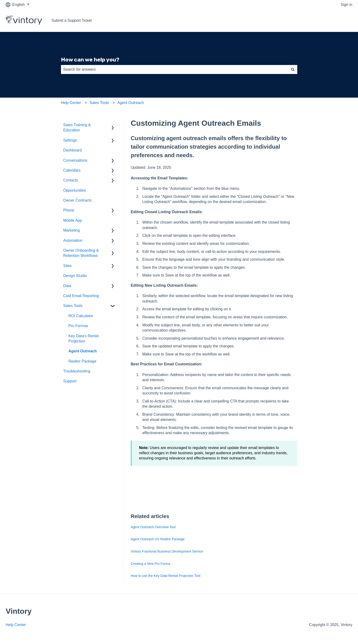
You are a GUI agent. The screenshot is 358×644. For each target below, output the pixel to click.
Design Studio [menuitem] (75, 276)
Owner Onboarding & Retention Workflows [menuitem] (81, 253)
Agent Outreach (131, 103)
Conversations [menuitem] (75, 160)
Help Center (71, 103)
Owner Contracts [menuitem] (78, 200)
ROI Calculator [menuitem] (81, 316)
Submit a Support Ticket (72, 20)
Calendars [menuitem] (72, 170)
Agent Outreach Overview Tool (153, 527)
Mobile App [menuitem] (73, 220)
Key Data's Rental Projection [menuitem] (84, 339)
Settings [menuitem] (70, 140)
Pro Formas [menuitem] (78, 326)
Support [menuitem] (70, 381)
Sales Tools (99, 103)
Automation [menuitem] (73, 240)
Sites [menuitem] (68, 266)
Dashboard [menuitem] (73, 150)
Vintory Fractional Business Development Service (167, 551)
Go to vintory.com (333, 20)
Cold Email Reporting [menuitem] (81, 296)
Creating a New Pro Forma (150, 564)
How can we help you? (90, 60)
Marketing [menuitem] (72, 230)
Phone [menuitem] (69, 210)
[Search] (293, 69)
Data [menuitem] (67, 286)
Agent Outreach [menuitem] (83, 351)
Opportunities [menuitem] (75, 190)
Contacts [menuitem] (71, 180)
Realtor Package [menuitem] (82, 361)
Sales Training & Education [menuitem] (77, 128)
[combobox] (175, 69)
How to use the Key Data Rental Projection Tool (166, 576)
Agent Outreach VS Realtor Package (158, 539)
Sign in (347, 5)
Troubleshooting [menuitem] (77, 371)
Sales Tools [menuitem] (73, 306)
